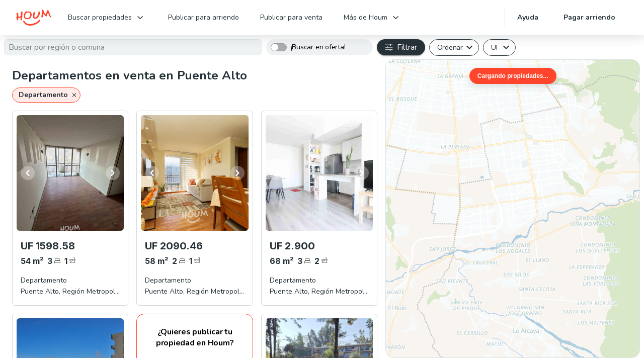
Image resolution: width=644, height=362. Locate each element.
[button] (46, 95)
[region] (513, 209)
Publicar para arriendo (204, 17)
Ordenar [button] (450, 47)
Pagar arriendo (589, 17)
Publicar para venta (291, 17)
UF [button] (495, 47)
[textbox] (133, 47)
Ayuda (528, 17)
